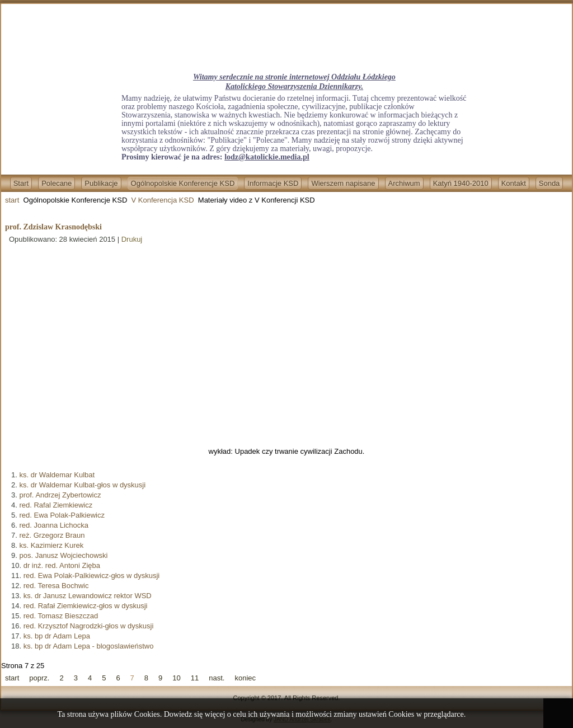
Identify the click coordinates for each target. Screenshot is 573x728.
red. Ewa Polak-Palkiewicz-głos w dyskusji (91, 576)
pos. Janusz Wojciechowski (63, 555)
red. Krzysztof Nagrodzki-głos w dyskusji (89, 626)
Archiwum (404, 183)
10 (176, 678)
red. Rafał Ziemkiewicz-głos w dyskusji (86, 606)
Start (21, 183)
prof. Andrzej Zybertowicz (60, 495)
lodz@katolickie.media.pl (267, 157)
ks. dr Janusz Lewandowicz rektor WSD (88, 596)
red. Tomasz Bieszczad (61, 616)
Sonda (549, 183)
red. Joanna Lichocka (54, 525)
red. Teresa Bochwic (56, 586)
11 (195, 678)
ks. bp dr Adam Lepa (57, 636)
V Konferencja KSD (163, 200)
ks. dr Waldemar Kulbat (57, 475)
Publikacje (101, 183)
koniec (245, 678)
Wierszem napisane (343, 183)
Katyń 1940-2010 (461, 183)
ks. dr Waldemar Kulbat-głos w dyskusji (82, 485)
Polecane (57, 183)
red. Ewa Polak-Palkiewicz (62, 515)
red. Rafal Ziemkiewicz (56, 505)
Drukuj (132, 239)
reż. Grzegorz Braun (52, 535)
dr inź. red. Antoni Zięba (62, 565)
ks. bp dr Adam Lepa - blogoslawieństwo (89, 646)
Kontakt (514, 183)
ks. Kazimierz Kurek (51, 545)
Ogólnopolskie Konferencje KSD (183, 183)
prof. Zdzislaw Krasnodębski (53, 227)
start (12, 200)
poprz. (39, 678)
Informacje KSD (273, 183)
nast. (217, 678)
